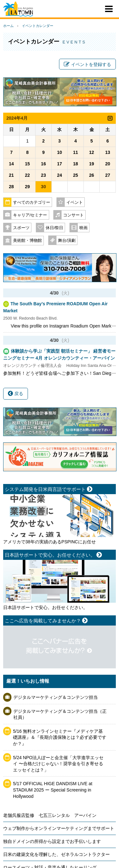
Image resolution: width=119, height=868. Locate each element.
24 (60, 175)
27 (108, 175)
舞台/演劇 (67, 241)
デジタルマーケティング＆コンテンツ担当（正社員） (60, 714)
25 (76, 175)
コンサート (73, 215)
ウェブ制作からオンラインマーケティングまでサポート (59, 828)
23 (43, 175)
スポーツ (21, 228)
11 (76, 152)
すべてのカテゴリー (32, 202)
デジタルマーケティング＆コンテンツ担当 (56, 697)
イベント (75, 202)
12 (92, 152)
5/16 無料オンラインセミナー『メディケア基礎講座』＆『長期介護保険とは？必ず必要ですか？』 (60, 737)
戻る (16, 394)
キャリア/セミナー (30, 215)
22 (28, 175)
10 (60, 152)
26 (92, 175)
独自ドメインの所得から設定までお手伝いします (52, 841)
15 (28, 164)
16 (43, 164)
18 (76, 164)
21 (11, 175)
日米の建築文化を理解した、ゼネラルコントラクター (56, 854)
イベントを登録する (87, 64)
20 (108, 164)
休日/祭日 (55, 228)
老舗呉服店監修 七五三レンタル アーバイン (50, 815)
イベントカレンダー (38, 26)
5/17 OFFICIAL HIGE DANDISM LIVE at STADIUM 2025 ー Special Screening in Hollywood (53, 790)
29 (28, 187)
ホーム (8, 26)
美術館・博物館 (27, 241)
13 (108, 152)
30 (43, 187)
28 (11, 187)
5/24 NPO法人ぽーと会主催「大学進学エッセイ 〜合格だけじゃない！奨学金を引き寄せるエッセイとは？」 (58, 764)
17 (60, 164)
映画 (83, 228)
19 (92, 164)
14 (11, 164)
